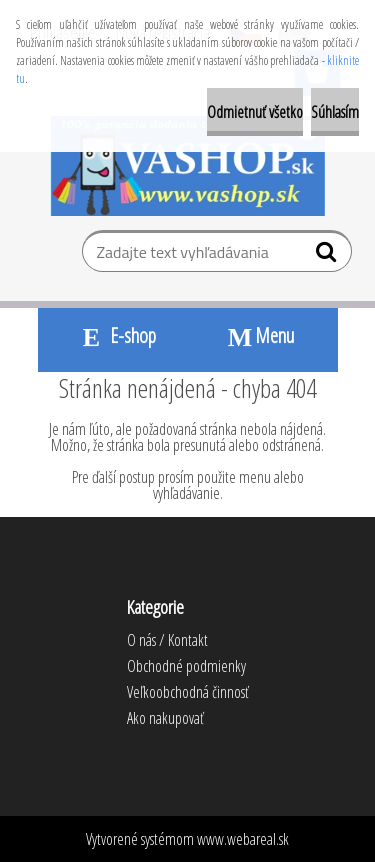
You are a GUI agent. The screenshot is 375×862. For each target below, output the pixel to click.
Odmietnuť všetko (255, 112)
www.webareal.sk (243, 839)
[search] (328, 256)
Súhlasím (335, 112)
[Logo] (187, 166)
